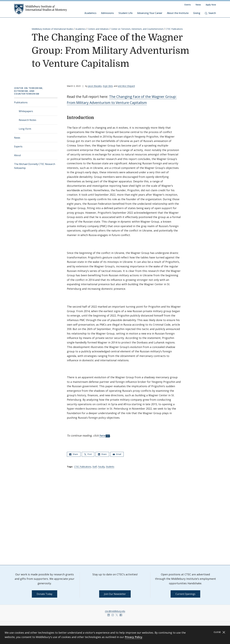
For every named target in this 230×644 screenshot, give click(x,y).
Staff (95, 467)
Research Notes (28, 120)
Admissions (107, 13)
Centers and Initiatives (98, 29)
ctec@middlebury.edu (115, 611)
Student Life (125, 13)
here (102, 435)
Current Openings (185, 594)
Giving (197, 13)
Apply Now (211, 5)
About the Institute (178, 13)
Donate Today (45, 594)
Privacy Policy (134, 637)
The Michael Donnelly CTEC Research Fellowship (35, 166)
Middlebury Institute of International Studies (52, 29)
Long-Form (25, 129)
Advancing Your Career (150, 13)
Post (88, 454)
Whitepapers (26, 111)
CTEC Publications (174, 29)
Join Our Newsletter (115, 594)
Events (188, 5)
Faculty (101, 467)
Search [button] (210, 13)
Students (110, 467)
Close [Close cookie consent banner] (220, 632)
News (198, 5)
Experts (18, 146)
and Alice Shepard (126, 86)
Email (117, 454)
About (17, 155)
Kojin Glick (108, 86)
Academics (90, 13)
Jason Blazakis (95, 86)
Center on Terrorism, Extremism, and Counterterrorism (137, 29)
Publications (21, 102)
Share (74, 454)
